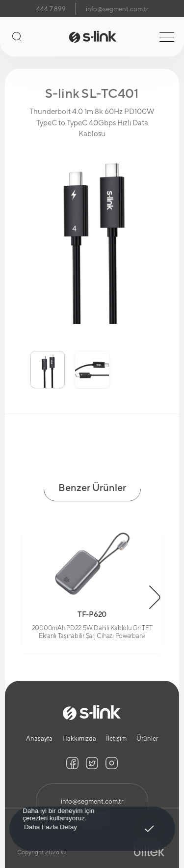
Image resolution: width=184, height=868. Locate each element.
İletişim (116, 738)
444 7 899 (51, 9)
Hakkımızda (79, 738)
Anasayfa (39, 738)
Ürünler (147, 738)
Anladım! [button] (150, 822)
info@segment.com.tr (117, 9)
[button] (155, 597)
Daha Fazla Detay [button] (50, 826)
